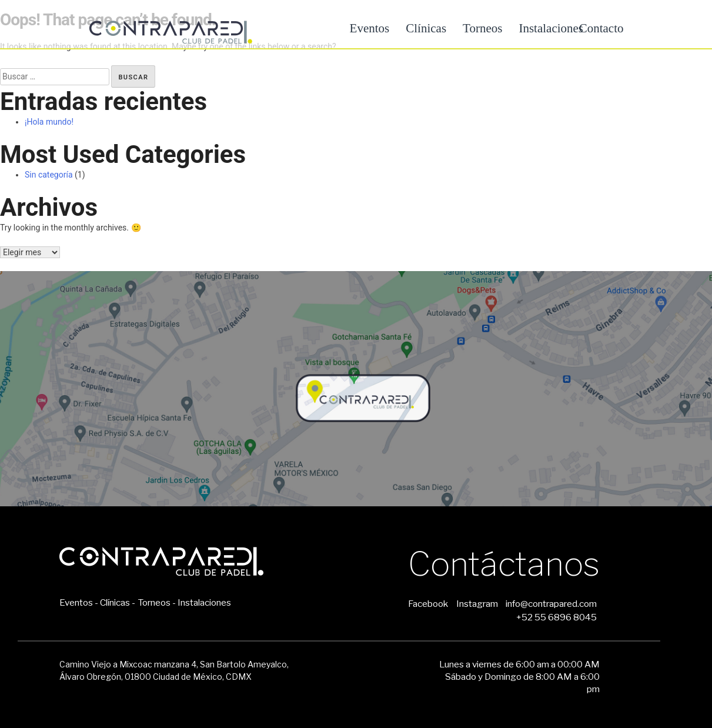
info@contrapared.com (551, 604)
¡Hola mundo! (49, 122)
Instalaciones (204, 602)
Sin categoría (49, 175)
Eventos (370, 28)
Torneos (482, 28)
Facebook (428, 604)
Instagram (477, 604)
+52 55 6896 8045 (556, 617)
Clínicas (426, 28)
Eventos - (79, 602)
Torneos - (157, 602)
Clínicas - (118, 602)
